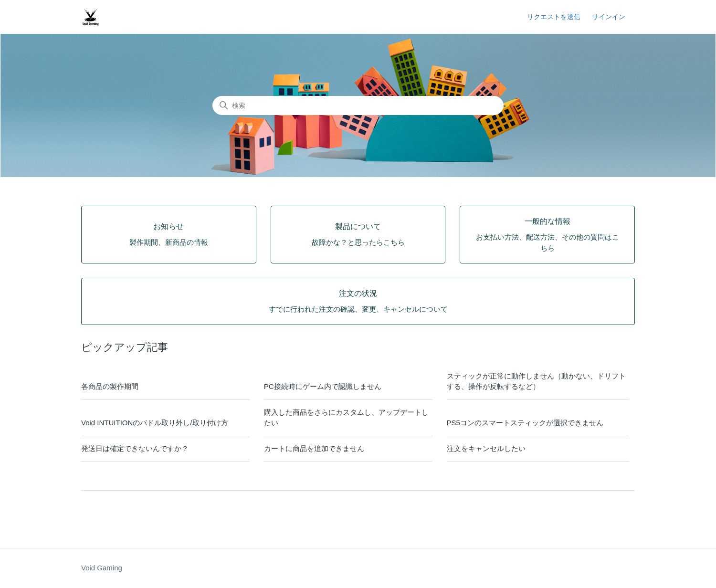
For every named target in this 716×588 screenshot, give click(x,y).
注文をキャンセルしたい (486, 448)
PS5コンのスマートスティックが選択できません (525, 423)
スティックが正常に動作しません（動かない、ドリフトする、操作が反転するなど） (536, 381)
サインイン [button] (609, 17)
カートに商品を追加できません (314, 448)
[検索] (358, 105)
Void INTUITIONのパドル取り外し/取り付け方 (155, 423)
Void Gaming (102, 568)
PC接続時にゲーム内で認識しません (323, 386)
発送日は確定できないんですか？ (135, 448)
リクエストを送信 (554, 17)
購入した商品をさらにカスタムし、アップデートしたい (346, 418)
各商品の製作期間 (110, 386)
